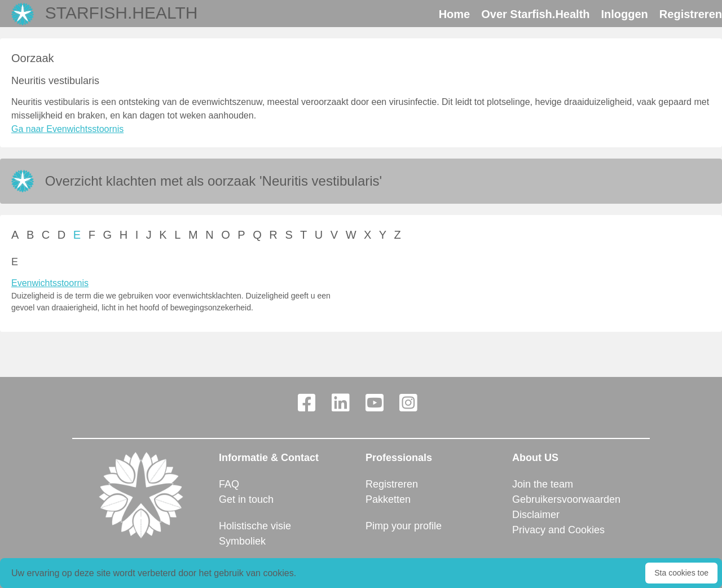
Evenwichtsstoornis (50, 283)
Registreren (691, 14)
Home (455, 14)
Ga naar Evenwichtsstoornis (67, 129)
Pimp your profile (404, 526)
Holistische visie (255, 526)
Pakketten (388, 499)
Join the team (543, 484)
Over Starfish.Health (535, 14)
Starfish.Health (122, 13)
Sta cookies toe (681, 573)
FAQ (229, 484)
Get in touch (246, 499)
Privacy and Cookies (558, 530)
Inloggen (625, 14)
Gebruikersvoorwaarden (566, 499)
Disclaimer (536, 515)
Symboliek (242, 541)
